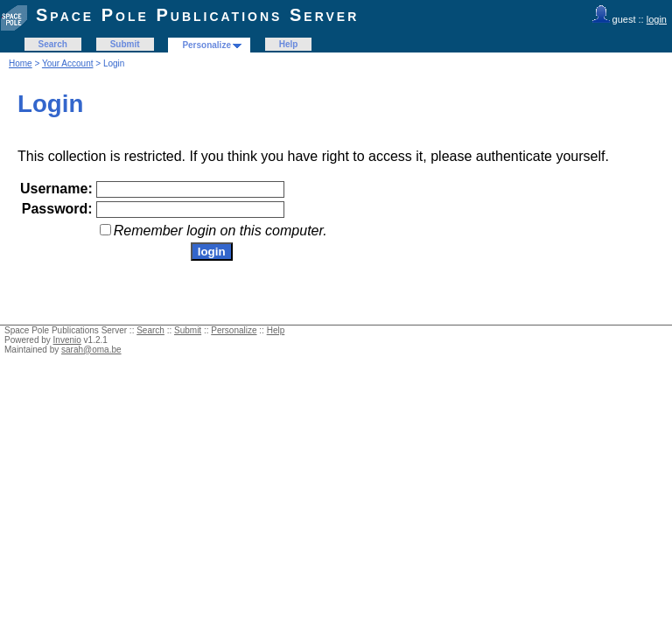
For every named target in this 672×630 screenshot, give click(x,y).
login (657, 19)
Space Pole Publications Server (197, 15)
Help (289, 44)
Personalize (206, 45)
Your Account (68, 63)
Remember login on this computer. (220, 231)
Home (21, 63)
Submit (125, 44)
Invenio (67, 340)
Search (53, 44)
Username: (56, 189)
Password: (57, 209)
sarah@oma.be (91, 350)
